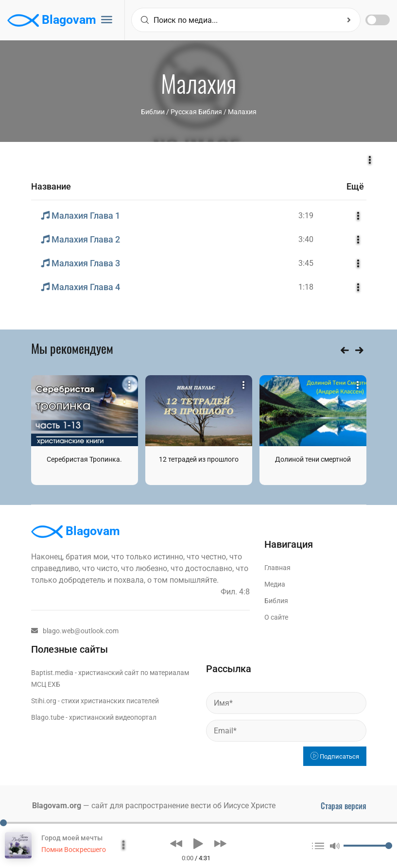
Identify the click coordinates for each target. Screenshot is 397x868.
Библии (153, 112)
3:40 (306, 239)
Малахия (242, 112)
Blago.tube (48, 717)
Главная (277, 568)
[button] (176, 844)
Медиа (275, 584)
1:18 (306, 287)
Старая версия (344, 806)
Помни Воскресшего (74, 850)
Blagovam (52, 20)
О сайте (276, 617)
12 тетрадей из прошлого (199, 459)
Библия (276, 601)
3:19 (306, 216)
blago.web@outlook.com (75, 631)
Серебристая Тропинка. (84, 459)
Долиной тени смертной (313, 459)
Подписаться (335, 756)
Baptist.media (52, 673)
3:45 (306, 263)
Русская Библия (196, 112)
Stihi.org (44, 701)
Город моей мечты (72, 838)
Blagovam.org (57, 806)
